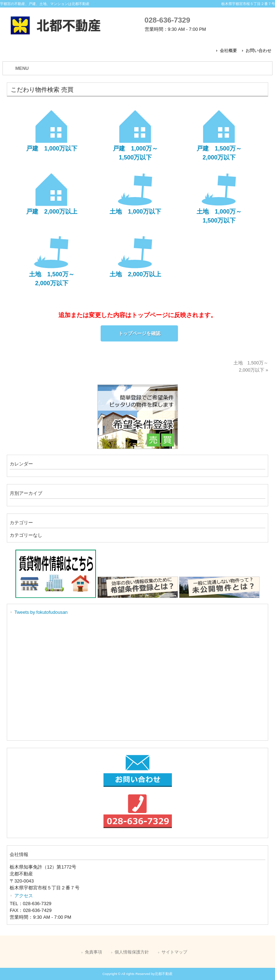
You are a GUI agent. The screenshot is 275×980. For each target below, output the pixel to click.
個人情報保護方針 (132, 952)
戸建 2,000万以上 (52, 212)
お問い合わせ (259, 51)
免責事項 (93, 952)
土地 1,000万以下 (135, 212)
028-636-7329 (167, 20)
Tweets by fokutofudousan (41, 612)
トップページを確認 (139, 333)
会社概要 (228, 51)
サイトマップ (174, 952)
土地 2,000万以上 (135, 274)
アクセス (24, 896)
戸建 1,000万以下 (52, 149)
